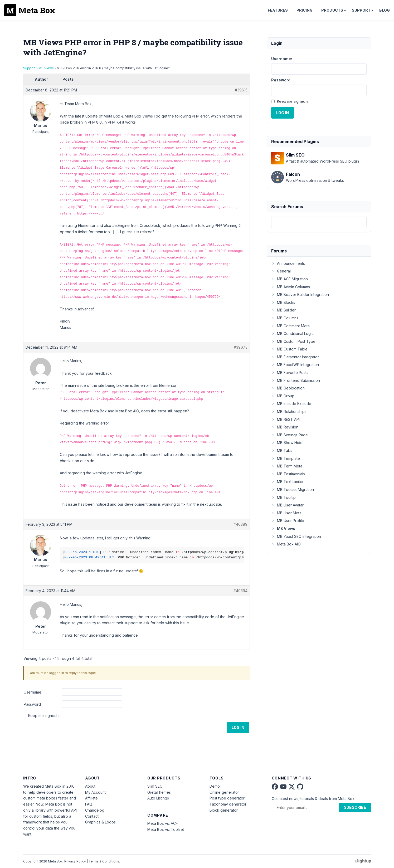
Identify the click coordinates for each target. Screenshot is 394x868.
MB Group (283, 396)
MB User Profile (288, 521)
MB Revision (285, 427)
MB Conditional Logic (292, 333)
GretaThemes (159, 792)
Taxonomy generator (228, 804)
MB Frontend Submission (296, 380)
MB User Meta (286, 513)
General (281, 271)
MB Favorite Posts (290, 372)
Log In (238, 727)
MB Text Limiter (287, 482)
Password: (33, 704)
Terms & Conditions (104, 861)
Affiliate (91, 798)
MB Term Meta (287, 466)
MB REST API (285, 419)
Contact (92, 816)
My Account (95, 792)
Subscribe (355, 807)
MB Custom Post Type (293, 341)
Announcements (288, 263)
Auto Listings (158, 798)
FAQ (89, 804)
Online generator (224, 792)
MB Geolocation (288, 388)
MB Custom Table (289, 349)
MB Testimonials (288, 474)
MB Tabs (282, 450)
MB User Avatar (287, 505)
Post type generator (227, 798)
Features (278, 10)
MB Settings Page (290, 435)
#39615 (241, 90)
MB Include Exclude (291, 404)
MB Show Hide (287, 443)
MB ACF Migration (290, 279)
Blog (385, 10)
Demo (215, 786)
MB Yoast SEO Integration (296, 536)
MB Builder (283, 310)
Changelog (95, 810)
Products (332, 10)
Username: (33, 692)
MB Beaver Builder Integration (300, 294)
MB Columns (285, 318)
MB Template (286, 458)
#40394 (240, 591)
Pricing (305, 10)
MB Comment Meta (290, 326)
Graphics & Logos (100, 822)
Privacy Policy (75, 861)
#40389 (240, 524)
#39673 (241, 347)
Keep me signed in (44, 716)
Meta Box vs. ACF (163, 823)
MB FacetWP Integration (295, 365)
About (90, 786)
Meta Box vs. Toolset (166, 829)
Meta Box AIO (286, 544)
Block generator (224, 810)
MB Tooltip (283, 497)
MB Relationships (289, 411)
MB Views (46, 68)
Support (361, 10)
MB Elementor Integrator (295, 357)
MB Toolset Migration (293, 489)
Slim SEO (155, 786)
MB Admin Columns (291, 287)
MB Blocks (283, 302)
